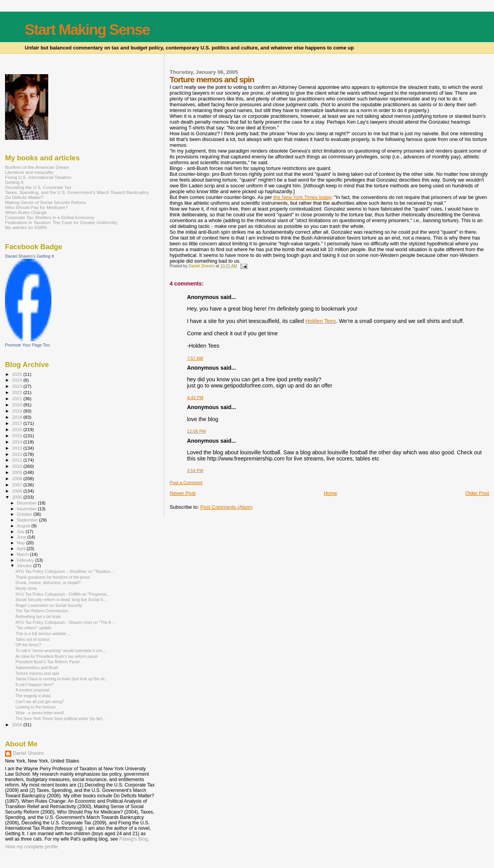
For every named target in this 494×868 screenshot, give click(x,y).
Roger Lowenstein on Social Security (49, 605)
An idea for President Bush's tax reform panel (57, 656)
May (22, 543)
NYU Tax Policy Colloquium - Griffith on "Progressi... (63, 594)
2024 (18, 380)
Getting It (14, 182)
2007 (18, 485)
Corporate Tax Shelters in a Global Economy (50, 217)
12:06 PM (196, 431)
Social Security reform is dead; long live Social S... (61, 600)
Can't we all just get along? (40, 702)
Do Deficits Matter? (24, 197)
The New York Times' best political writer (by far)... (61, 719)
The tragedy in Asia (33, 696)
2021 (18, 398)
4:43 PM (195, 397)
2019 (18, 411)
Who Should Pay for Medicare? (36, 207)
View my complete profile (31, 847)
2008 (18, 478)
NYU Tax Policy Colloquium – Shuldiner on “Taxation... (64, 571)
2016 (18, 429)
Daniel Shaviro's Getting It (30, 256)
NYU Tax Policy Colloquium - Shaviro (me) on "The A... (65, 622)
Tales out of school (32, 639)
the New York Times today (302, 197)
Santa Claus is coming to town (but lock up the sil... (62, 679)
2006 (18, 491)
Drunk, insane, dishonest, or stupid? (48, 583)
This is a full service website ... (43, 634)
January (25, 566)
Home (331, 493)
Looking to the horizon (36, 707)
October (25, 514)
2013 (18, 448)
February (26, 560)
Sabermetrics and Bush (37, 668)
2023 (18, 386)
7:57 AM (195, 358)
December (27, 503)
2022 (18, 392)
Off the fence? (28, 645)
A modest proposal (32, 690)
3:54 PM (195, 471)
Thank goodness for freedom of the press (53, 577)
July (21, 532)
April (22, 549)
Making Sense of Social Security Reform (46, 202)
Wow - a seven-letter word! (40, 713)
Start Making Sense (87, 30)
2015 (18, 436)
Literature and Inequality (29, 172)
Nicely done (26, 588)
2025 (18, 374)
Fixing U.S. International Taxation (38, 177)
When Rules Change (26, 212)
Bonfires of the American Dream (37, 167)
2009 (18, 472)
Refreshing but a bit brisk (38, 617)
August (24, 526)
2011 (18, 460)
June (22, 537)
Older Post (477, 493)
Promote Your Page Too (27, 345)
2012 (18, 454)
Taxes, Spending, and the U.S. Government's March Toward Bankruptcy (77, 192)
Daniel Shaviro (28, 753)
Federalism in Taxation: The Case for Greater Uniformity (61, 222)
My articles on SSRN (26, 227)
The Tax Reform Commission (42, 611)
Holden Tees (321, 321)
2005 (18, 497)
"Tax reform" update (33, 628)
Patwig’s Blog (134, 839)
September (28, 520)
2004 (18, 724)
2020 (18, 405)
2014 (18, 442)
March (24, 554)
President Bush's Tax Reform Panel (47, 662)
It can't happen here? (35, 685)
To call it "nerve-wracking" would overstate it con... (61, 651)
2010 (18, 466)
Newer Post (182, 493)
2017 (18, 423)
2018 (18, 417)
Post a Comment (186, 482)
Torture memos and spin (37, 673)
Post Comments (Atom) (226, 507)
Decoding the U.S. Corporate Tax (38, 187)
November (27, 509)
